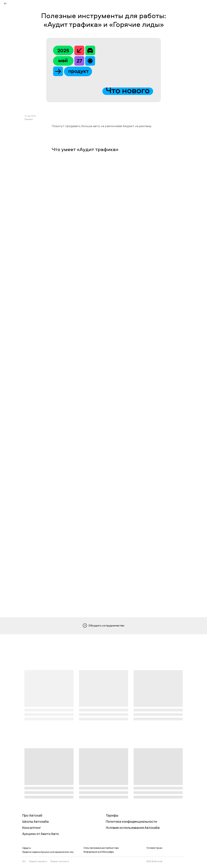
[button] (104, 626)
